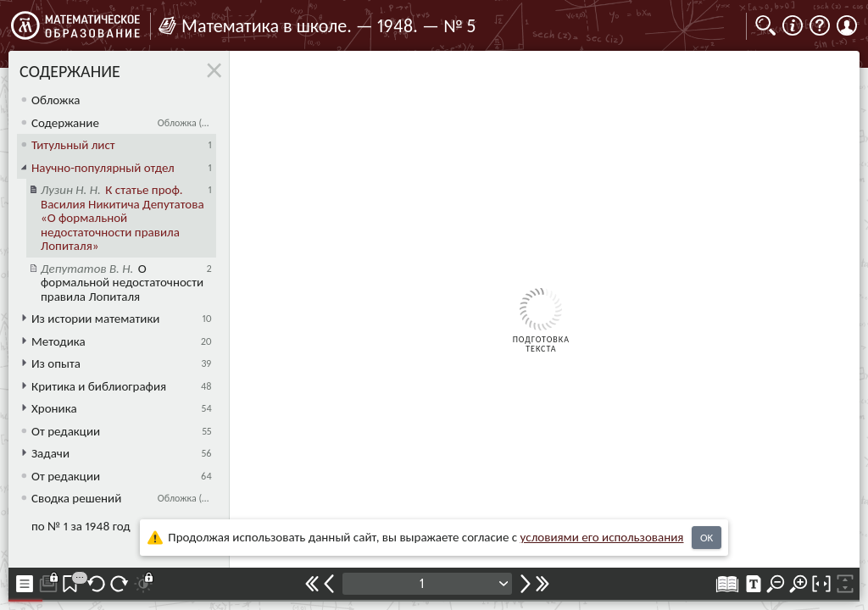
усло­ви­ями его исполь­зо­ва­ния (602, 537)
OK (707, 538)
